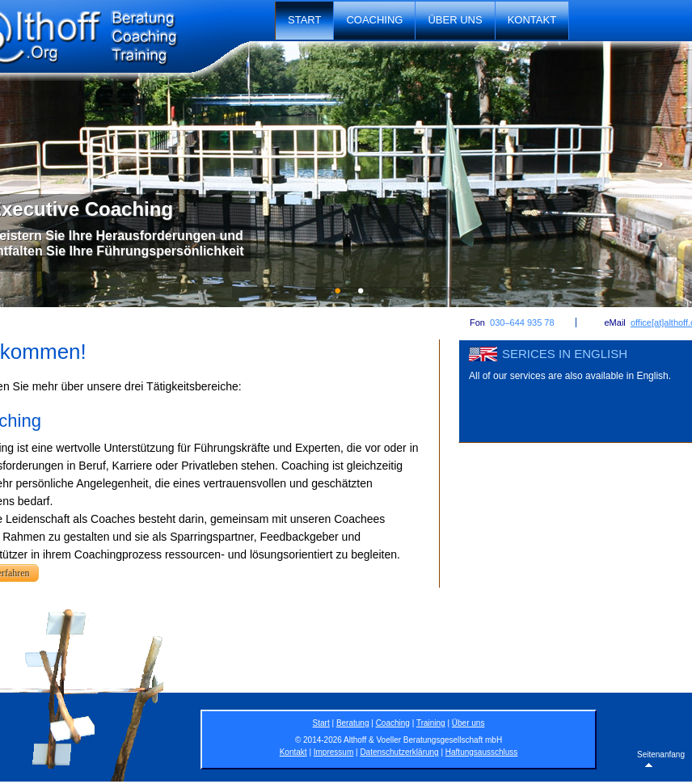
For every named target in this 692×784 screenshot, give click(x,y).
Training (431, 723)
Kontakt (532, 20)
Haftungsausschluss (482, 752)
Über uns (455, 20)
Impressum (333, 752)
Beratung (353, 723)
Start (304, 20)
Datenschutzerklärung (399, 752)
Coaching (374, 20)
